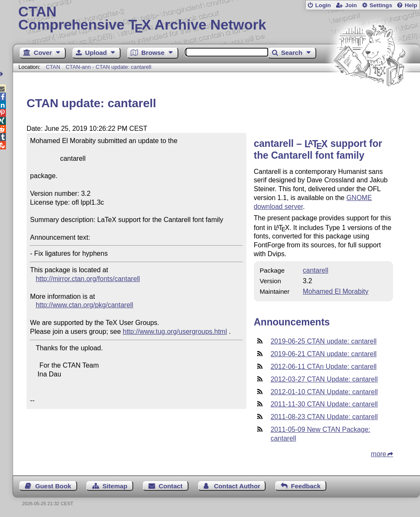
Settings (381, 5)
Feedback (306, 486)
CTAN (53, 67)
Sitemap (115, 486)
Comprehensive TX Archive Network (216, 19)
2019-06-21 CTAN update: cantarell (324, 354)
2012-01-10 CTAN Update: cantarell (324, 392)
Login (323, 5)
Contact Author (237, 486)
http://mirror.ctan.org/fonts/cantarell (88, 279)
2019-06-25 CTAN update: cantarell (324, 341)
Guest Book (53, 486)
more (379, 454)
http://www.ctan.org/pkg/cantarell (85, 305)
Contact (171, 486)
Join (351, 5)
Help (411, 5)
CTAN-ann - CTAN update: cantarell (109, 67)
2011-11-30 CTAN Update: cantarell (324, 404)
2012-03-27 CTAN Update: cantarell (324, 379)
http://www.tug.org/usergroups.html (175, 332)
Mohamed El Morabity (336, 291)
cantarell (315, 270)
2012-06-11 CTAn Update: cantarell (324, 367)
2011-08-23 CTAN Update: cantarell (324, 417)
